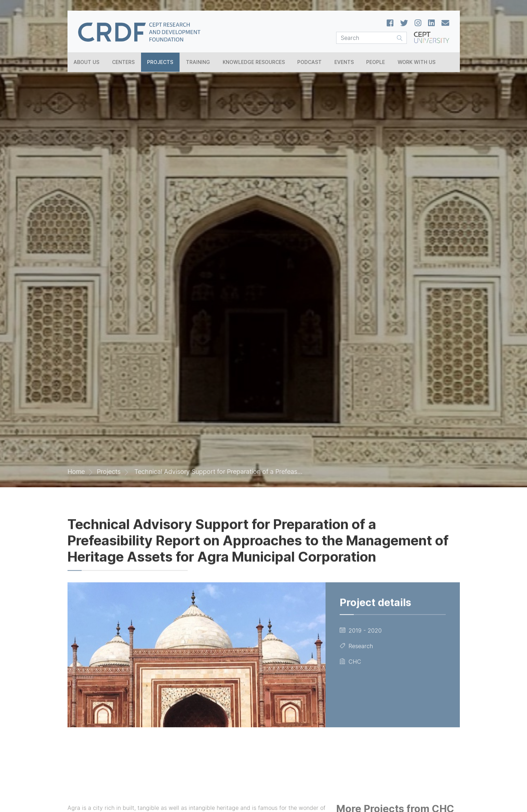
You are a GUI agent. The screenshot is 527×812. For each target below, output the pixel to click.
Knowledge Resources (254, 62)
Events (344, 62)
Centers (123, 62)
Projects (160, 62)
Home (76, 472)
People (376, 62)
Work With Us (417, 62)
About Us (86, 62)
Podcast (309, 62)
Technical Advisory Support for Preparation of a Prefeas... (218, 472)
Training (198, 62)
